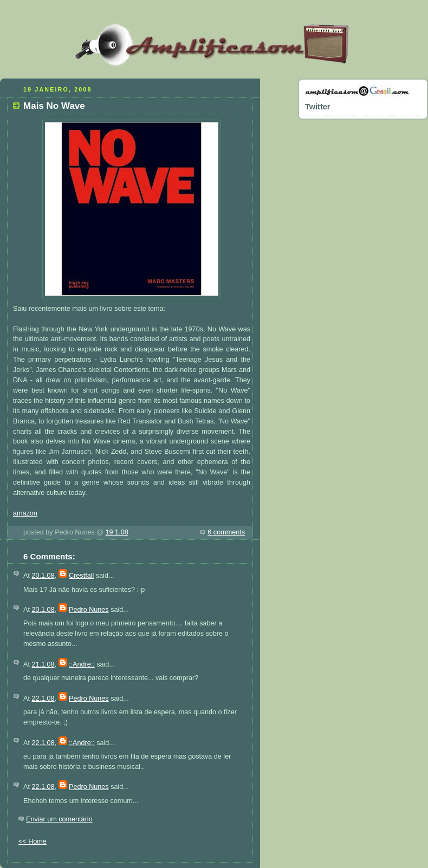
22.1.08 (43, 699)
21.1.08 (43, 664)
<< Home (33, 841)
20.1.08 (43, 576)
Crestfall (81, 576)
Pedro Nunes (89, 610)
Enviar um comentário (59, 819)
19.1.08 (117, 532)
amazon (25, 513)
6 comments (226, 532)
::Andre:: (82, 664)
